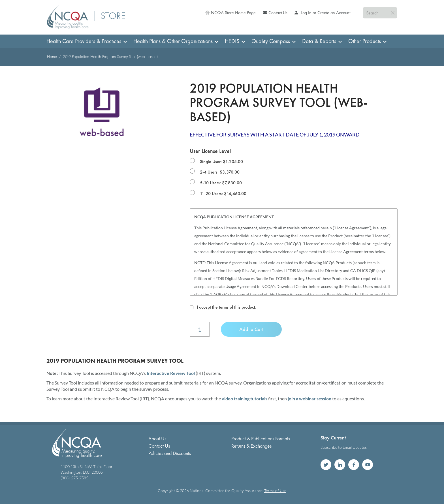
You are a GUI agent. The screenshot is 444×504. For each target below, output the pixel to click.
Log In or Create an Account (325, 13)
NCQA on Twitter (326, 465)
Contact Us (278, 13)
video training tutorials (245, 399)
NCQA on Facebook (354, 465)
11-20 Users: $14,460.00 (223, 194)
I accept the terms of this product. (227, 307)
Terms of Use (275, 491)
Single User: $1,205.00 (221, 162)
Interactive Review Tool (171, 373)
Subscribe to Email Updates (344, 447)
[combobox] (380, 13)
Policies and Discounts (170, 453)
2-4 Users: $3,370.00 (220, 172)
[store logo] (68, 17)
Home (52, 57)
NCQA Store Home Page (233, 13)
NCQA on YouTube (368, 465)
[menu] (222, 41)
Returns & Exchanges (251, 446)
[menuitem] (85, 41)
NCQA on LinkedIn (340, 465)
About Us (157, 438)
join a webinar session (309, 399)
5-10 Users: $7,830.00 (221, 183)
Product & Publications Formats (261, 438)
